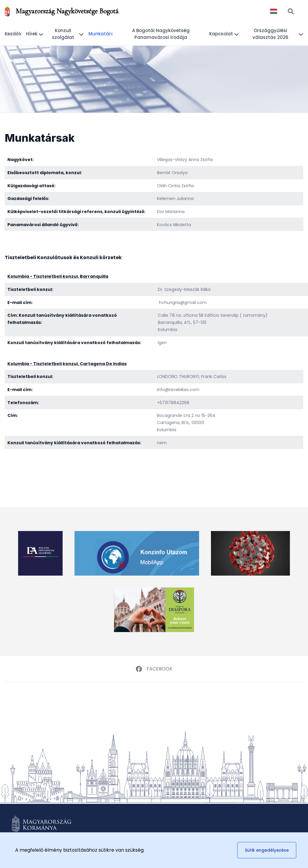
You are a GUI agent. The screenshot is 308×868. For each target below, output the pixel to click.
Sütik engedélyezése (267, 850)
